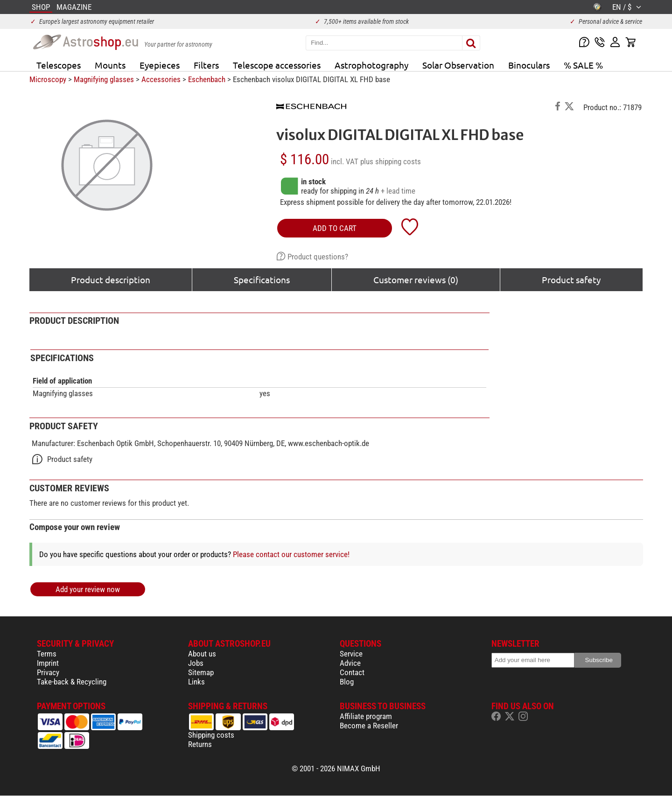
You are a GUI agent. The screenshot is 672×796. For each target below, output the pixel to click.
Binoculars (529, 65)
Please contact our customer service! (291, 554)
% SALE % (583, 65)
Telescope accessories (277, 65)
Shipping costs (211, 735)
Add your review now (88, 589)
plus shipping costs (391, 161)
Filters (206, 65)
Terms (47, 654)
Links (196, 682)
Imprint (48, 663)
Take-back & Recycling (72, 682)
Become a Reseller (369, 726)
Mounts (110, 65)
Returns (200, 744)
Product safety (571, 279)
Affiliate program (366, 716)
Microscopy (48, 79)
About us (202, 654)
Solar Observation (458, 65)
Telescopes (59, 65)
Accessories (161, 79)
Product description (111, 279)
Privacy (48, 672)
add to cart (335, 228)
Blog (347, 682)
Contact (352, 672)
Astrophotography (371, 65)
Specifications (262, 279)
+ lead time (398, 191)
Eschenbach (207, 79)
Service (351, 654)
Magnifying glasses (104, 79)
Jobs (196, 663)
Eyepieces (160, 65)
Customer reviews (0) (416, 279)
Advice (350, 663)
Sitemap (201, 672)
